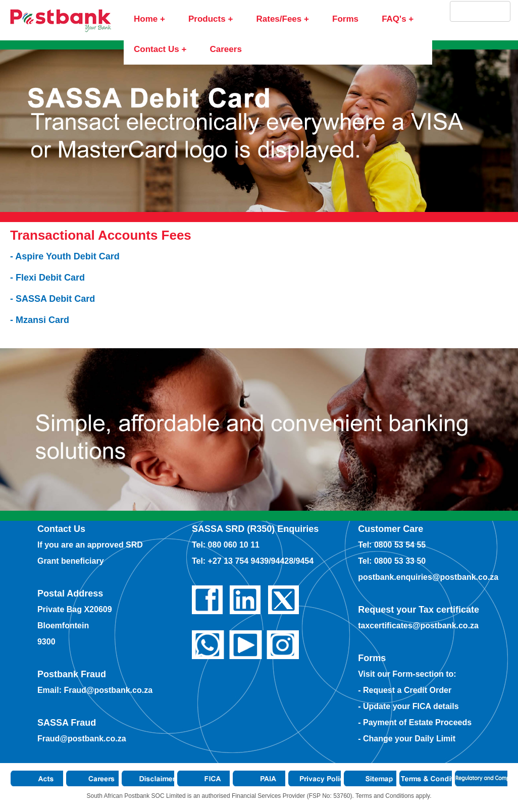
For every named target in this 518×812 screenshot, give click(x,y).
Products (207, 19)
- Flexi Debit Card (47, 278)
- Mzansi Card (40, 320)
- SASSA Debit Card (53, 299)
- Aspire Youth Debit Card (65, 256)
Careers (226, 49)
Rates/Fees (279, 19)
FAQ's (394, 19)
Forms (345, 19)
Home (146, 19)
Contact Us (157, 49)
